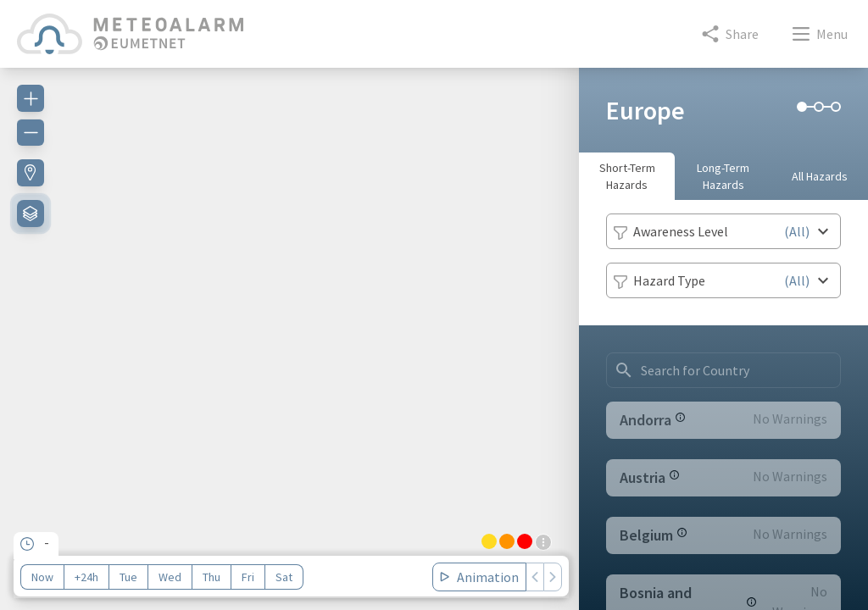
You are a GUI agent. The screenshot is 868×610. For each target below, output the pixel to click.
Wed (170, 577)
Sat (284, 577)
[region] (289, 329)
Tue (128, 577)
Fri (248, 577)
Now (42, 577)
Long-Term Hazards (723, 176)
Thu (211, 577)
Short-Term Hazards (627, 176)
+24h (86, 577)
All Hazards (820, 176)
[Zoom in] (31, 98)
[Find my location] (31, 173)
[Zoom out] (31, 132)
